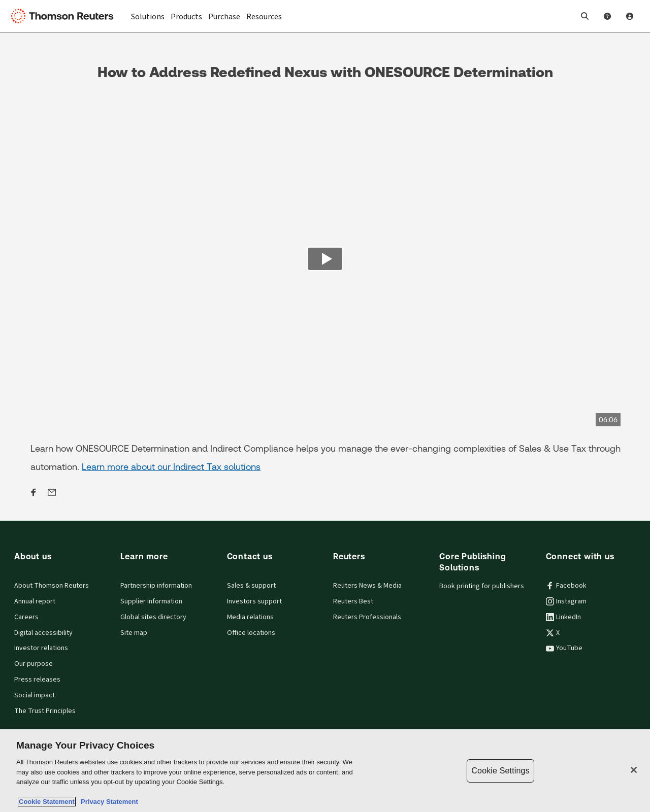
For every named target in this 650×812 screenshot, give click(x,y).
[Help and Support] (607, 16)
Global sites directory (153, 617)
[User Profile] (630, 16)
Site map (134, 633)
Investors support (254, 601)
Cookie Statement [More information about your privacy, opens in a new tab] (47, 802)
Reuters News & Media (367, 586)
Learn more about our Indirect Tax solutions (171, 467)
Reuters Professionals (367, 617)
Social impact (35, 695)
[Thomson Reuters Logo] (65, 16)
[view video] (325, 260)
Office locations (251, 633)
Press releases (37, 680)
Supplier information (151, 601)
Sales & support (251, 586)
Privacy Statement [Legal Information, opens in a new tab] (108, 802)
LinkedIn (563, 617)
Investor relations (41, 648)
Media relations (250, 617)
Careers (26, 617)
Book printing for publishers (482, 586)
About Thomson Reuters (52, 586)
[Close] (634, 770)
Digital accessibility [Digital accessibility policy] (43, 633)
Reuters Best (353, 601)
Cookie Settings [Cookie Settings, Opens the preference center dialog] (500, 771)
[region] (325, 771)
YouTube (564, 648)
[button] (585, 16)
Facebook (566, 586)
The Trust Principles (45, 711)
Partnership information (156, 586)
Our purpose (34, 664)
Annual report (35, 601)
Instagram (566, 601)
